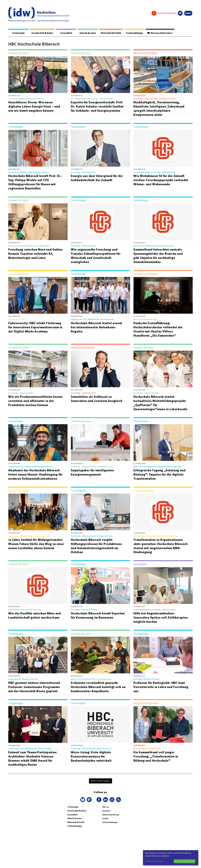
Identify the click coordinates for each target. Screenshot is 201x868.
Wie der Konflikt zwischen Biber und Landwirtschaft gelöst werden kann (35, 616)
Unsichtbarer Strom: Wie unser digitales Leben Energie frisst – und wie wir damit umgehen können (35, 107)
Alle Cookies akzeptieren (184, 861)
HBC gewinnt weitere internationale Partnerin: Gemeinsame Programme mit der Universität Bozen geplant (35, 687)
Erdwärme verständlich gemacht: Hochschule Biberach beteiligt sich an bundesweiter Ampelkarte (98, 687)
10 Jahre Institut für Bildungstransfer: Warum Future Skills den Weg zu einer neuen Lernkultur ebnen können (32, 546)
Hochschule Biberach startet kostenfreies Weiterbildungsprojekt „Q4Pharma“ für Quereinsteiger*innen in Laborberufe (161, 403)
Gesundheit (64, 33)
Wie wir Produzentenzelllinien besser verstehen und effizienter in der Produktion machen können (36, 401)
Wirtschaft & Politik (109, 33)
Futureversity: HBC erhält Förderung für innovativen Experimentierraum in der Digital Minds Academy (36, 327)
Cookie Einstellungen (110, 822)
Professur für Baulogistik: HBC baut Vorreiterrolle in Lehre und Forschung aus (161, 687)
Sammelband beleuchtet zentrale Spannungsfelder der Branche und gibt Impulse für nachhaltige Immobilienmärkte (158, 256)
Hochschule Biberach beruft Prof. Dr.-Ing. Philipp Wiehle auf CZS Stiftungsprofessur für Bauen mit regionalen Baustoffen (36, 182)
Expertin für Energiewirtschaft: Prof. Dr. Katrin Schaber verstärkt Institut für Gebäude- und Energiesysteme (98, 107)
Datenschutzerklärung (111, 815)
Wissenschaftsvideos (160, 33)
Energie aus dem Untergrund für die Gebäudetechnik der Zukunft (97, 178)
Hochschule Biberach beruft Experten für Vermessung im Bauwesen (98, 616)
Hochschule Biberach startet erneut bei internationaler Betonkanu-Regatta (97, 327)
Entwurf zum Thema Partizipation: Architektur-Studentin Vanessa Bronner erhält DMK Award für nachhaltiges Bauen (33, 759)
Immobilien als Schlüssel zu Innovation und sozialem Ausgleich (97, 399)
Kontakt (105, 819)
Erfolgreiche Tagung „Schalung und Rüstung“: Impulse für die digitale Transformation (160, 475)
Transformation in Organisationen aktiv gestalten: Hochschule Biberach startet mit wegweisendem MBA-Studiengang (161, 546)
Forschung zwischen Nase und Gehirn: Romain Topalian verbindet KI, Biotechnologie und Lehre (36, 254)
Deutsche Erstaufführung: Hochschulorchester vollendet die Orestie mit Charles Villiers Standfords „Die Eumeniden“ (158, 329)
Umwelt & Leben (84, 33)
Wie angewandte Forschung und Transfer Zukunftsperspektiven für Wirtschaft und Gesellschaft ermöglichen (96, 256)
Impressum (106, 811)
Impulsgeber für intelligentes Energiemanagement (93, 472)
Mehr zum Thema (101, 781)
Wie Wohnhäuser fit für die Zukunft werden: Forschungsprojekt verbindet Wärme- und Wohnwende (161, 180)
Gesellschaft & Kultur (41, 33)
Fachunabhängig (133, 33)
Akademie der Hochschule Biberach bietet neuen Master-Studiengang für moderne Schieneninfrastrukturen (36, 475)
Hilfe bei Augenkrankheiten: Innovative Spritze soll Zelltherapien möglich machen (161, 618)
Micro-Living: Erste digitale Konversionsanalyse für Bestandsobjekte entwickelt (92, 756)
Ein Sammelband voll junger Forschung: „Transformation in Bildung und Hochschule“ (156, 756)
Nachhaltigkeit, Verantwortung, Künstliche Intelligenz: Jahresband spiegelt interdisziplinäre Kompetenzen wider (159, 109)
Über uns (106, 807)
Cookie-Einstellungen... (154, 861)
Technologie (17, 33)
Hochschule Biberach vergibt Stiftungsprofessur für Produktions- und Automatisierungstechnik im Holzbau (97, 546)
